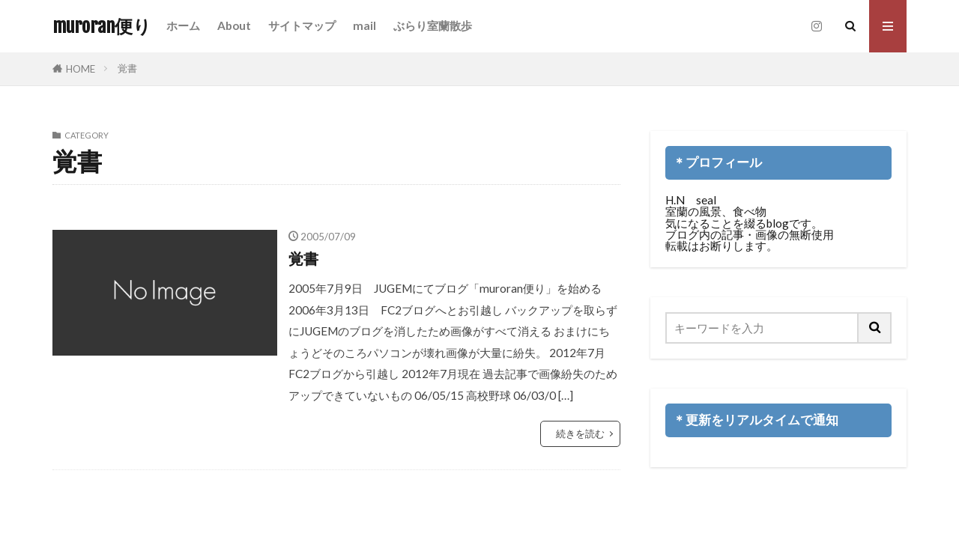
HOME (81, 69)
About (234, 25)
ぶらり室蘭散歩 (433, 25)
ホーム (183, 25)
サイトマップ (302, 25)
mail (364, 25)
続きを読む (580, 433)
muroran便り (102, 26)
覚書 (127, 68)
